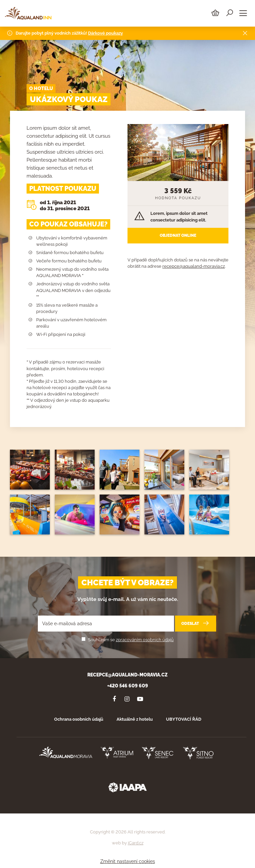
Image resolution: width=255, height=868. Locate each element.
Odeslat (196, 623)
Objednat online (178, 235)
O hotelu (41, 88)
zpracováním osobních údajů (145, 640)
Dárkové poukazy (105, 32)
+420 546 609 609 (128, 686)
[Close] (245, 32)
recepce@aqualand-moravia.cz (194, 266)
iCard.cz (136, 843)
